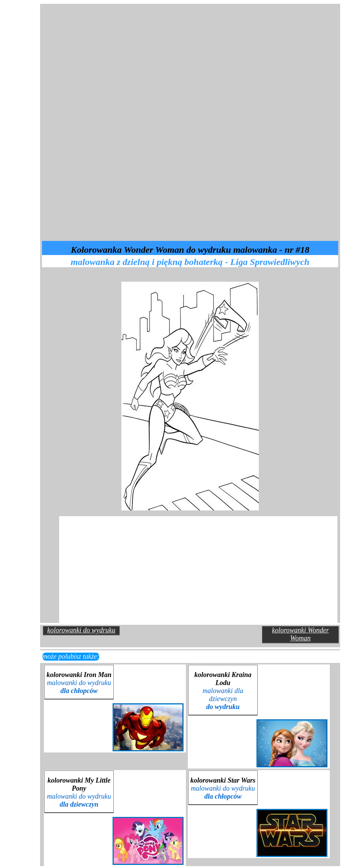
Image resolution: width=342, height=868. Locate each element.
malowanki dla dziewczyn (223, 699)
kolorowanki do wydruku (81, 630)
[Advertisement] (130, 55)
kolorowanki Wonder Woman (300, 634)
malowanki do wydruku (79, 687)
